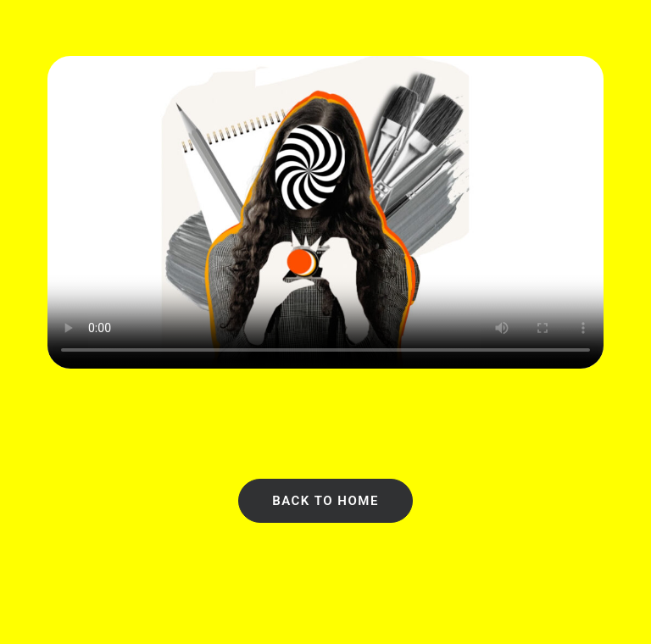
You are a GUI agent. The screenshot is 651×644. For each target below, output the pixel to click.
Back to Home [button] (325, 501)
